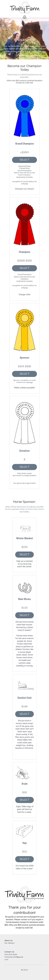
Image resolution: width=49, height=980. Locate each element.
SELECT (25, 160)
